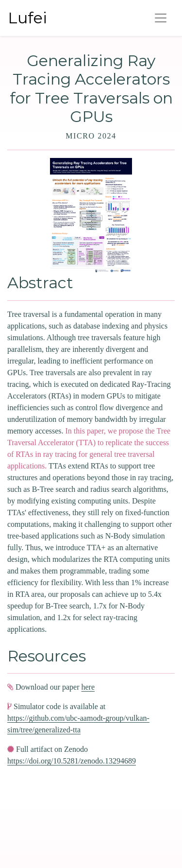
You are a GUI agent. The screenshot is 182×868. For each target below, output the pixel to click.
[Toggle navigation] (161, 18)
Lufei (27, 18)
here (88, 687)
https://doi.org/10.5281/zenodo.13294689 (72, 761)
